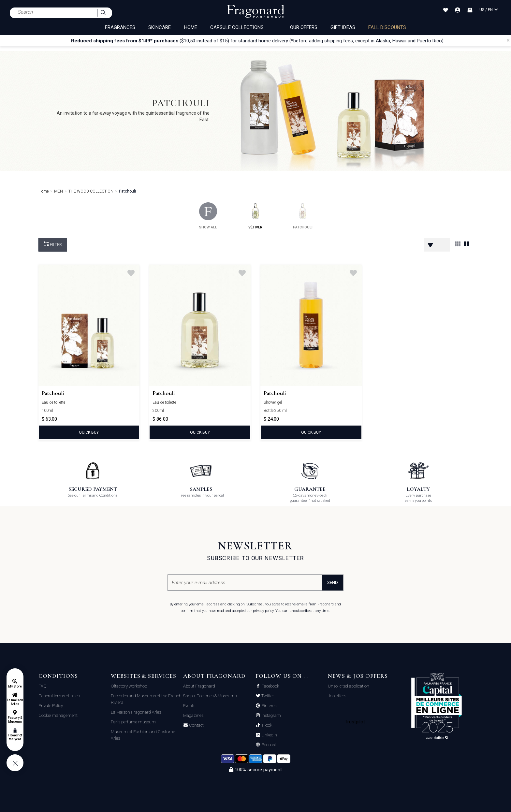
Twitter (267, 696)
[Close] (508, 40)
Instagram (271, 716)
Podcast (268, 745)
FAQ (43, 686)
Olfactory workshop (129, 686)
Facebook (270, 686)
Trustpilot (355, 722)
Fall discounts (387, 27)
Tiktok (266, 725)
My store (15, 686)
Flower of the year (15, 737)
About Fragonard (199, 686)
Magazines (193, 715)
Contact (196, 725)
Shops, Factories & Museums (210, 696)
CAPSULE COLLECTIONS (237, 27)
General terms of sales (59, 696)
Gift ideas (343, 27)
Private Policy (51, 706)
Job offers (337, 696)
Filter (53, 244)
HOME (191, 27)
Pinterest (269, 706)
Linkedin (269, 735)
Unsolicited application (349, 686)
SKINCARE (160, 27)
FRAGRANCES (120, 27)
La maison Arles (15, 702)
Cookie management (58, 715)
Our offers (304, 27)
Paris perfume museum (133, 722)
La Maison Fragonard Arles (136, 712)
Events (189, 706)
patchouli (303, 216)
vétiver (255, 216)
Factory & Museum (15, 720)
